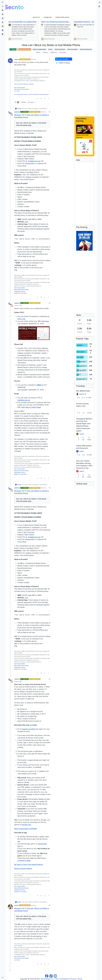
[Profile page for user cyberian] (10, 113)
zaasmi (82, 434)
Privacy (73, 979)
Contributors (64, 979)
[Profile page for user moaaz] (10, 61)
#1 (50, 59)
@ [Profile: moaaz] (18, 115)
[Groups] (3, 26)
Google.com (26, 825)
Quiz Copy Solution (20, 87)
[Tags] (3, 10)
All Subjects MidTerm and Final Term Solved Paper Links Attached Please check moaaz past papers (84, 425)
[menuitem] (99, 2)
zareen (16, 905)
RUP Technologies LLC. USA (47, 979)
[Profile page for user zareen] (10, 907)
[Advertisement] (61, 7)
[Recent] (3, 6)
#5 (50, 905)
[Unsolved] (3, 30)
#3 (50, 112)
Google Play (42, 844)
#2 (50, 303)
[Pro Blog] (3, 18)
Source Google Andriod (23, 868)
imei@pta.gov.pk (34, 161)
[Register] (99, 6)
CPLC (39, 385)
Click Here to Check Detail (31, 407)
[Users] (3, 22)
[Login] (99, 2)
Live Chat (17, 91)
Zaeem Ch (83, 394)
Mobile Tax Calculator (20, 293)
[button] (3, 978)
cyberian (17, 112)
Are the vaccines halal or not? (82, 405)
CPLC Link (21, 319)
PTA (16, 270)
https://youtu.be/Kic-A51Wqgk (26, 829)
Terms (80, 979)
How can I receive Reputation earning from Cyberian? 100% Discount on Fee (84, 464)
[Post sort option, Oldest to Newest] (64, 63)
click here (45, 321)
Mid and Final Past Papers (22, 89)
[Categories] (3, 2)
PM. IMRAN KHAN (83, 391)
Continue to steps (24, 860)
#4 (50, 679)
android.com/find (29, 729)
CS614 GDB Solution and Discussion (84, 447)
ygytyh (82, 471)
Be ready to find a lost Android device (29, 864)
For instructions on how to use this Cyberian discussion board (31, 94)
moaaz (16, 59)
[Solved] (3, 34)
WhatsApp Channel (20, 291)
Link (26, 222)
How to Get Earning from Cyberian (24, 84)
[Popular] (3, 14)
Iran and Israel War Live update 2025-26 (24, 22)
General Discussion (17, 39)
